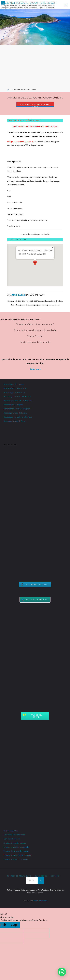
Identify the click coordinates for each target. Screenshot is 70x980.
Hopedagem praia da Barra (14, 421)
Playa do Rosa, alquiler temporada (17, 855)
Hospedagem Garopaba (13, 405)
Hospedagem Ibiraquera (14, 384)
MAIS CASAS (18, 295)
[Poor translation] (14, 925)
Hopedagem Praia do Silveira (15, 413)
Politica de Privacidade (19, 876)
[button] (35, 263)
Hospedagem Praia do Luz (14, 392)
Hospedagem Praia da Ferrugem (17, 409)
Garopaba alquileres (12, 839)
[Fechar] (53, 248)
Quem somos (41, 876)
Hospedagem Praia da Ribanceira (17, 397)
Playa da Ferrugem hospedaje (16, 859)
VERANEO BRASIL (11, 831)
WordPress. (43, 900)
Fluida (34, 900)
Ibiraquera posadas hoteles (15, 843)
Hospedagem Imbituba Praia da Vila (18, 401)
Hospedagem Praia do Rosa (15, 388)
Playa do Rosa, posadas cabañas (16, 851)
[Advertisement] (35, 66)
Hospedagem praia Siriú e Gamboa (18, 417)
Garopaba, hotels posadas (14, 835)
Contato (55, 876)
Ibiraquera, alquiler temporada (16, 847)
